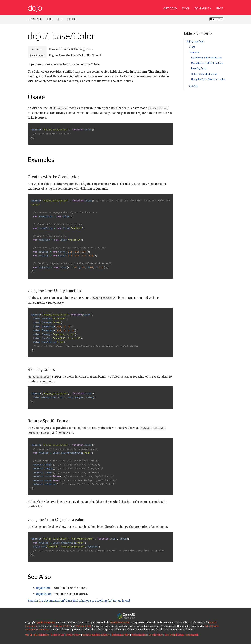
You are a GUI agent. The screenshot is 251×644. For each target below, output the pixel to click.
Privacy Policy (73, 635)
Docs (186, 8)
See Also (39, 577)
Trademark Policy (62, 626)
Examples (41, 160)
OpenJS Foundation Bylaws (96, 635)
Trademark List (83, 626)
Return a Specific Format (204, 74)
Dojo (49, 19)
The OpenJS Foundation (37, 635)
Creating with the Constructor (206, 58)
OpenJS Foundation (46, 622)
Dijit (60, 19)
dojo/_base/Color (61, 36)
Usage (36, 97)
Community (203, 8)
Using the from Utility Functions (207, 63)
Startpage (35, 19)
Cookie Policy (156, 635)
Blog (220, 8)
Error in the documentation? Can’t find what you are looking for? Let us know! (79, 601)
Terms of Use (58, 635)
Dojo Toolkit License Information (182, 635)
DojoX (72, 19)
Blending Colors (199, 68)
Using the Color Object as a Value (208, 79)
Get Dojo (170, 8)
